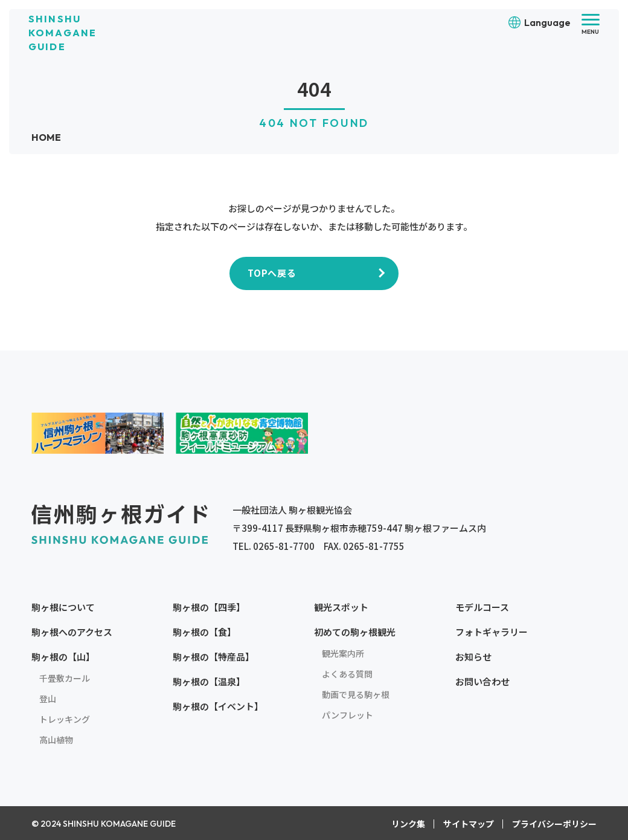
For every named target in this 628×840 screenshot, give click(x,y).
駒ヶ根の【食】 (204, 632)
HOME (46, 137)
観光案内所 (343, 653)
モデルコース (482, 607)
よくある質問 (347, 674)
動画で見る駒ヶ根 (356, 694)
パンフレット (348, 715)
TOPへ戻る (272, 273)
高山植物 (56, 740)
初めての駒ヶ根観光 (355, 632)
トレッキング (65, 719)
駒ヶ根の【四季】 (209, 607)
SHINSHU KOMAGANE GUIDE (63, 33)
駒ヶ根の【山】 (63, 657)
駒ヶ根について (63, 607)
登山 (48, 699)
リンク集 (408, 824)
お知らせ (473, 657)
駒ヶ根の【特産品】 (213, 657)
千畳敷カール (65, 678)
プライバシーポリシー (554, 824)
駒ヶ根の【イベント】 (218, 706)
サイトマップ (469, 824)
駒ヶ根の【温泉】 (209, 681)
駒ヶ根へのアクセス (72, 632)
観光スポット (341, 607)
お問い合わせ (482, 681)
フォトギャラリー (492, 632)
